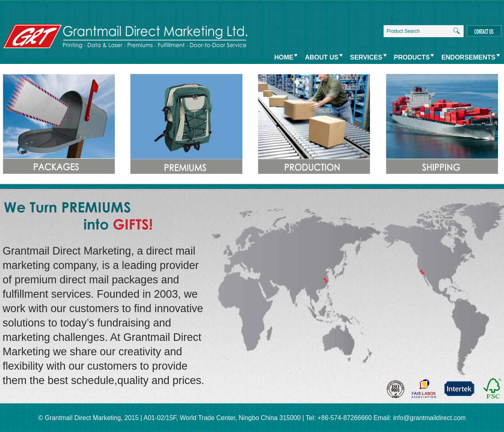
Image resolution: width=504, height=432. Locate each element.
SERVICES (366, 57)
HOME (284, 57)
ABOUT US (322, 57)
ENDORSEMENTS (468, 57)
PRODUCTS (412, 57)
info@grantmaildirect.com (430, 418)
